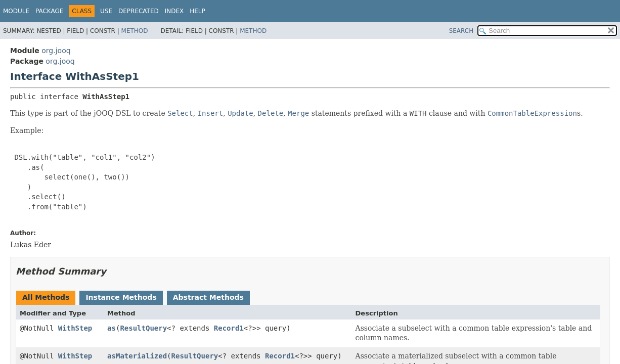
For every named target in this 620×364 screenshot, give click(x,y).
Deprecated (139, 11)
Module (16, 11)
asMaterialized (137, 356)
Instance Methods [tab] (121, 297)
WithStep (75, 328)
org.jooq (56, 51)
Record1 (229, 328)
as (112, 328)
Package (49, 11)
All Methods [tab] (46, 297)
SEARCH (461, 31)
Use (106, 11)
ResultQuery (143, 328)
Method (135, 31)
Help (197, 11)
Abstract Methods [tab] (208, 297)
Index (174, 11)
